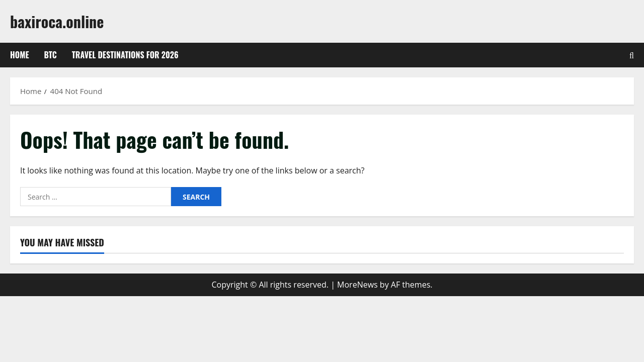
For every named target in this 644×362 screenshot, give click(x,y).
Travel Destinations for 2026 (125, 55)
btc (51, 55)
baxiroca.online (57, 21)
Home (20, 55)
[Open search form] (632, 55)
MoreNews (357, 285)
